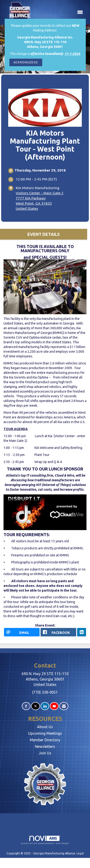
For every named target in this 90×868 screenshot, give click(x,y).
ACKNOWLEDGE (26, 62)
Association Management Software (45, 840)
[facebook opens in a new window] (58, 632)
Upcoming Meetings (45, 733)
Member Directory (45, 740)
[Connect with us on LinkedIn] (45, 706)
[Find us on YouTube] (54, 706)
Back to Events (13, 71)
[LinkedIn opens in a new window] (82, 632)
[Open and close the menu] (61, 12)
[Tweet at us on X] (36, 706)
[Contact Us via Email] (64, 706)
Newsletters (45, 746)
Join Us (45, 753)
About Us (45, 727)
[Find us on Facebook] (26, 706)
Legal (80, 853)
